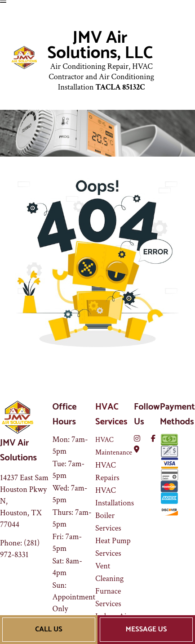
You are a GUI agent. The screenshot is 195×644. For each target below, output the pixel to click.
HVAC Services (111, 414)
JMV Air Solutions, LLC (100, 46)
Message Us (146, 629)
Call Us (49, 629)
